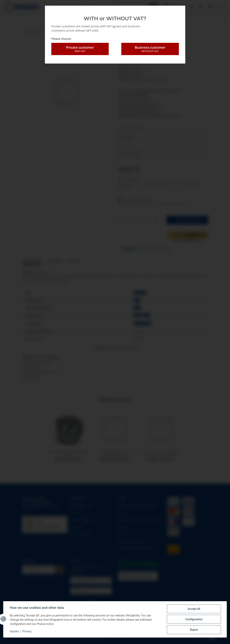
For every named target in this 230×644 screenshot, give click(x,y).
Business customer (150, 49)
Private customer (80, 49)
